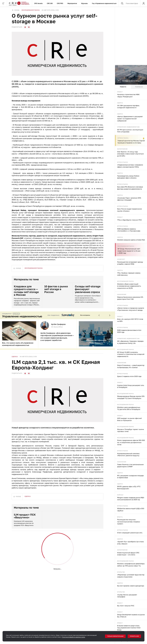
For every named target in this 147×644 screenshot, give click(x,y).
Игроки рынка (123, 138)
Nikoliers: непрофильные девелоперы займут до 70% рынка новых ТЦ (131, 565)
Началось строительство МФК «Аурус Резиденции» (128, 96)
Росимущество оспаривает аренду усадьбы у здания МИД (130, 263)
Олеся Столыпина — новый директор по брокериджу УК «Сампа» (131, 366)
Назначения (122, 294)
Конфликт (121, 259)
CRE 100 (50, 3)
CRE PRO (60, 3)
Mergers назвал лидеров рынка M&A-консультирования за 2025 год (131, 499)
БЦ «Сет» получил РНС (126, 606)
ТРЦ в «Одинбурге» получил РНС (129, 220)
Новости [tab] (123, 87)
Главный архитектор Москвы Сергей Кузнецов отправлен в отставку (131, 142)
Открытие (121, 572)
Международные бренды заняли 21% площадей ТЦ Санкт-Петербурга (131, 397)
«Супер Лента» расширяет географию (127, 596)
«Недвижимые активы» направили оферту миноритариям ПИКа (130, 166)
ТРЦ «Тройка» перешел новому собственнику (129, 274)
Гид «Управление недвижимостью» (104, 3)
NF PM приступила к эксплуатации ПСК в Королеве (130, 131)
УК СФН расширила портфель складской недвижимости (128, 107)
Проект (120, 92)
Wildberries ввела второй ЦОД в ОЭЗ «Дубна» (131, 510)
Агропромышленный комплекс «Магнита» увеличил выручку (128, 455)
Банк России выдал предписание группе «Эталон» (129, 210)
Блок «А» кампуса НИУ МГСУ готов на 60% (130, 320)
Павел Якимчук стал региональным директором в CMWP (130, 465)
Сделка (120, 103)
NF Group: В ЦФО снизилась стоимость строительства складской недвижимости (131, 354)
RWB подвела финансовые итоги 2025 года (129, 331)
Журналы (84, 3)
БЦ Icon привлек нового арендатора (131, 586)
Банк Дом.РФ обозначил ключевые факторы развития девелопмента (130, 188)
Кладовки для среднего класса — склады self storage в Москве (26, 291)
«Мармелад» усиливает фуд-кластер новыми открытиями (131, 576)
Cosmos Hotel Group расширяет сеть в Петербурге (131, 386)
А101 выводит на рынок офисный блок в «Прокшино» (129, 419)
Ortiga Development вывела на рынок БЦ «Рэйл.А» (131, 616)
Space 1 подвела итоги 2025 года (129, 376)
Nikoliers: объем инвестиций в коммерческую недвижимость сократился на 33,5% (129, 286)
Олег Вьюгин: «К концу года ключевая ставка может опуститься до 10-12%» (130, 154)
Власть (120, 517)
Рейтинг (120, 495)
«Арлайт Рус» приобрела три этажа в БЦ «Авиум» (130, 543)
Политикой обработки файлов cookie (73, 637)
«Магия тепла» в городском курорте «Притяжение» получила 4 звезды (131, 309)
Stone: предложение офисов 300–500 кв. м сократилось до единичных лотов (131, 442)
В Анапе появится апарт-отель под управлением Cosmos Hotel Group (129, 628)
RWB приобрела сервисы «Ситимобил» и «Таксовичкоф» (129, 230)
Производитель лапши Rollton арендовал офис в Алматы (128, 177)
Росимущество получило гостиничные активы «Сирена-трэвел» (129, 522)
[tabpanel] (131, 366)
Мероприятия (72, 3)
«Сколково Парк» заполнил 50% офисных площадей (129, 199)
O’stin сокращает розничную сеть (130, 533)
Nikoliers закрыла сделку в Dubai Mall (131, 240)
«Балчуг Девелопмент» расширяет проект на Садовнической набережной (130, 119)
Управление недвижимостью (128, 127)
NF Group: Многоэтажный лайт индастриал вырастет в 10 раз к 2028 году (129, 251)
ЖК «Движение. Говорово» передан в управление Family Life (130, 342)
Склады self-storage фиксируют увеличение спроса (88, 289)
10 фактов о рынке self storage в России (56, 289)
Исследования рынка (126, 246)
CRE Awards (38, 3)
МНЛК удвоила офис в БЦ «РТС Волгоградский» (129, 488)
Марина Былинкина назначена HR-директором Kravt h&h (130, 298)
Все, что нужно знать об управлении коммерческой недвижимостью (18, 344)
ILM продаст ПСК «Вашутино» (25, 516)
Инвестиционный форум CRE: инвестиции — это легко (128, 554)
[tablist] (131, 87)
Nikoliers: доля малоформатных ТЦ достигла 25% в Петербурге (129, 408)
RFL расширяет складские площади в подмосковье (130, 477)
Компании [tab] (139, 87)
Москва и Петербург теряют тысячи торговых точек (131, 430)
